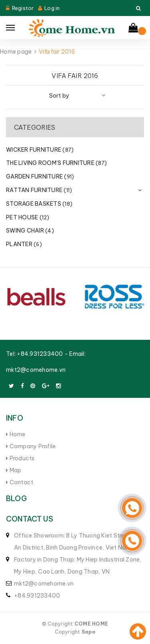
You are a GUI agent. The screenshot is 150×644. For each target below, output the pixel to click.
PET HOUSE (28, 217)
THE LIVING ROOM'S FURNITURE (56, 163)
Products (20, 458)
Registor (23, 8)
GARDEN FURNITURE (40, 177)
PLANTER (24, 244)
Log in (52, 8)
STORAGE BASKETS (39, 204)
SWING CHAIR (30, 231)
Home (16, 434)
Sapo (88, 632)
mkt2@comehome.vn (36, 370)
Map (14, 470)
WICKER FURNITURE (40, 150)
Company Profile (31, 446)
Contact (20, 482)
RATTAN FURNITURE (39, 190)
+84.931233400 (40, 354)
